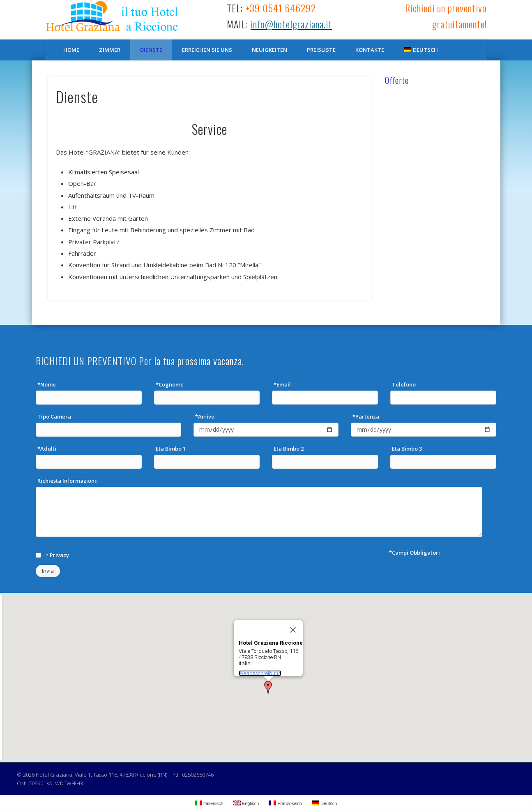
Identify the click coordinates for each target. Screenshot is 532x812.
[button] (268, 687)
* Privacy (57, 555)
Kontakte (370, 50)
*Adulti (47, 449)
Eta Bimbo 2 (289, 449)
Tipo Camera (54, 416)
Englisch (246, 803)
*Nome (47, 384)
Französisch (285, 803)
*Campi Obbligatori (415, 553)
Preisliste (321, 50)
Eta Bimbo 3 (407, 449)
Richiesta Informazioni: (67, 481)
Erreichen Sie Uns (207, 50)
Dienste (151, 50)
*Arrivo (205, 416)
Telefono (404, 384)
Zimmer (110, 50)
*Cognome (170, 384)
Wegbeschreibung (260, 673)
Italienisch (209, 803)
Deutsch (421, 50)
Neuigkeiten (269, 50)
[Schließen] (293, 630)
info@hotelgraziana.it (291, 24)
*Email (282, 384)
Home (71, 50)
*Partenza (366, 416)
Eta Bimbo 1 (171, 449)
